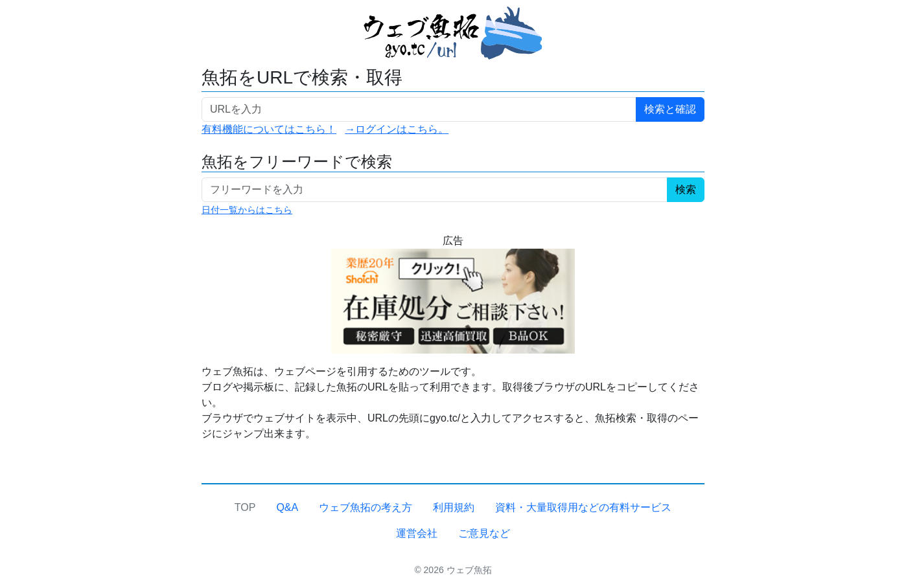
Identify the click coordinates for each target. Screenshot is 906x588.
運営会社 (417, 533)
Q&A (287, 507)
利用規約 (454, 507)
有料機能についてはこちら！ (269, 129)
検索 (686, 189)
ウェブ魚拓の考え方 (366, 507)
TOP (245, 507)
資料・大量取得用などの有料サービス (583, 507)
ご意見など (484, 533)
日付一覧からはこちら (247, 210)
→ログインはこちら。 (397, 129)
